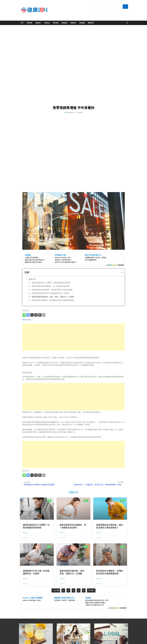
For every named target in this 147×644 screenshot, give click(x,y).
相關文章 (32, 279)
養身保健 (56, 23)
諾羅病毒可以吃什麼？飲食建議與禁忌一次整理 (50, 293)
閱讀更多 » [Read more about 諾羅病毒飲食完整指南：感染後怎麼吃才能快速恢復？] (99, 533)
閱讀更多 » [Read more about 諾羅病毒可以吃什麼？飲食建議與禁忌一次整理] (26, 579)
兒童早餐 (57, 600)
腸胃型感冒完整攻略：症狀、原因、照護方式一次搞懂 (53, 297)
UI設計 (39, 600)
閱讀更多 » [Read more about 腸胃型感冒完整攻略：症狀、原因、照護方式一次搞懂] (62, 579)
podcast (25, 600)
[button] (122, 272)
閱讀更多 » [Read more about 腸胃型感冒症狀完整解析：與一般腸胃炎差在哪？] (62, 533)
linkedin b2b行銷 (61, 258)
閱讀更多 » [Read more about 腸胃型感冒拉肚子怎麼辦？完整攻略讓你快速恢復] (26, 533)
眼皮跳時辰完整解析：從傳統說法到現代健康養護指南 (53, 300)
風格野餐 (72, 600)
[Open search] (127, 23)
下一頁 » (91, 590)
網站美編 (32, 600)
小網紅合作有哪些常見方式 (95, 605)
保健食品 (47, 23)
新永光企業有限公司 (93, 255)
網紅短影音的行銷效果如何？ (35, 260)
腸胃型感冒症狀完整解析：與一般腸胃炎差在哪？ (51, 286)
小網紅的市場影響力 (32, 258)
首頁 (22, 23)
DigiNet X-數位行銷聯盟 (33, 598)
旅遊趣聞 (82, 23)
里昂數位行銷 (60, 255)
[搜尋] (125, 7)
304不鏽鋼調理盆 (91, 260)
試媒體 (28, 255)
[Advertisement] (74, 337)
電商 (24, 320)
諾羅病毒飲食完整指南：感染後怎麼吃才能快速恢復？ (53, 290)
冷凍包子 (64, 600)
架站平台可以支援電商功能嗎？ (66, 262)
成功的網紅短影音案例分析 (95, 600)
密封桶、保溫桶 (101, 258)
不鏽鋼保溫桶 (89, 258)
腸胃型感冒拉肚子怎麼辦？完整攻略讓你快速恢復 (51, 283)
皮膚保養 (29, 23)
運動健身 (38, 23)
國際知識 (91, 23)
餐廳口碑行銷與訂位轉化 (33, 262)
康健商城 (73, 23)
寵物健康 (64, 23)
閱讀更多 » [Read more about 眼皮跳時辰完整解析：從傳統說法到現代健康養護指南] (99, 579)
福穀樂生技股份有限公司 (64, 598)
